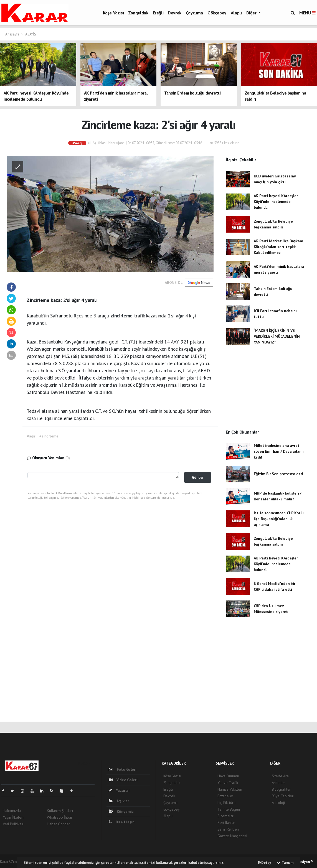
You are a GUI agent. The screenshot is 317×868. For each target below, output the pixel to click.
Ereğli (158, 13)
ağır (181, 316)
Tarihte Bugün (229, 809)
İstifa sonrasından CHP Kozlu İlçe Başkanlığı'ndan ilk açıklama (279, 519)
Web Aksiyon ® (301, 862)
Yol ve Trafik (228, 783)
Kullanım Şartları (60, 811)
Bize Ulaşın (122, 822)
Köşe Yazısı (113, 13)
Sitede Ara (280, 776)
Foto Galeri (123, 769)
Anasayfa (13, 34)
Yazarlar (119, 790)
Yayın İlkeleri (13, 817)
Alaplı (236, 13)
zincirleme (122, 316)
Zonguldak (138, 13)
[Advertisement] (265, 392)
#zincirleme (49, 436)
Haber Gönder (59, 824)
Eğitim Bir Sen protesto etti (279, 474)
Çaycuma (194, 13)
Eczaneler (225, 796)
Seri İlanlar (226, 823)
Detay (264, 863)
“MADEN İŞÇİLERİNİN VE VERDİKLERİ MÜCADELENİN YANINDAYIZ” (277, 336)
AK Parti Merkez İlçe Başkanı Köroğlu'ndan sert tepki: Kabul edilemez (278, 247)
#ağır (31, 436)
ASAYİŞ (31, 34)
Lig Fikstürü (226, 803)
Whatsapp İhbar (59, 817)
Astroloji (278, 803)
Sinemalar (225, 816)
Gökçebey (217, 13)
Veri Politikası (13, 824)
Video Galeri (123, 780)
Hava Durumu (228, 776)
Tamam (285, 863)
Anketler (278, 783)
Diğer (252, 13)
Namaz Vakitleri (230, 789)
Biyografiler (281, 789)
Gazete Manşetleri (232, 836)
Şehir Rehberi (228, 829)
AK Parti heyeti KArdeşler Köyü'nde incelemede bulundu (276, 202)
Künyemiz (121, 811)
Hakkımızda (12, 811)
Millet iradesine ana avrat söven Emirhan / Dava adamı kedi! (279, 451)
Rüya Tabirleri (283, 796)
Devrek (175, 13)
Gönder (198, 477)
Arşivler (119, 801)
